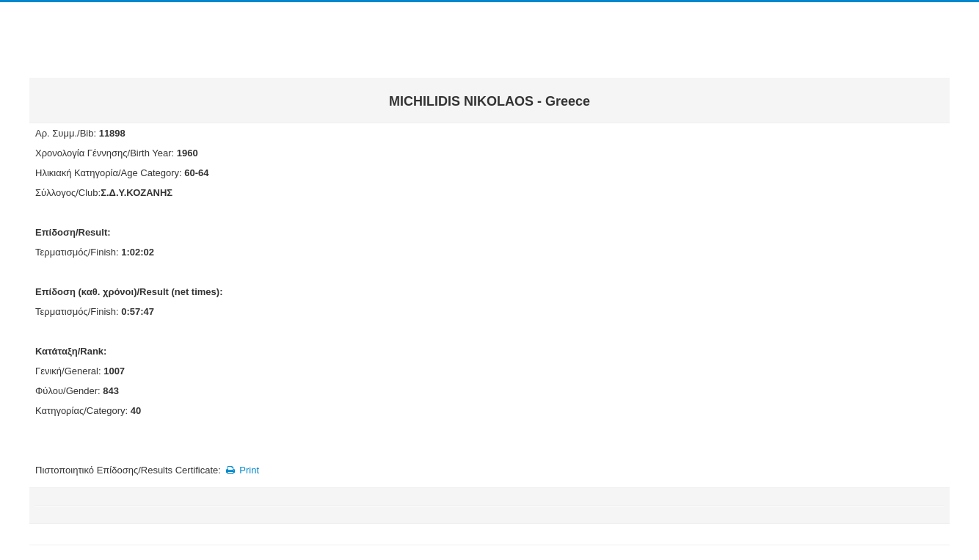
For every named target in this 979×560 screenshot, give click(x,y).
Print (241, 470)
